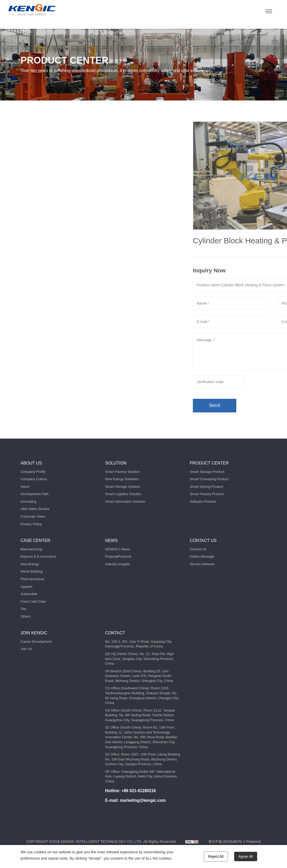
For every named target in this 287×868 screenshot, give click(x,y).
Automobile (29, 594)
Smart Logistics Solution (123, 494)
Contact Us (198, 549)
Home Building (32, 571)
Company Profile (33, 472)
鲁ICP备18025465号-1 (227, 842)
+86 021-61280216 (139, 791)
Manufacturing (31, 549)
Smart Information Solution (125, 502)
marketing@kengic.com (143, 800)
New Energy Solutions (122, 479)
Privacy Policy (31, 524)
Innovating (29, 502)
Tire (24, 609)
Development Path (35, 494)
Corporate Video (33, 516)
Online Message (202, 556)
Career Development (36, 642)
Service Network (202, 564)
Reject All (216, 856)
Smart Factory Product (207, 494)
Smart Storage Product (207, 472)
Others (26, 616)
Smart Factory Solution (122, 472)
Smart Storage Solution (123, 487)
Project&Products (118, 556)
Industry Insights (118, 564)
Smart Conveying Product (209, 479)
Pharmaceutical (32, 579)
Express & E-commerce (39, 556)
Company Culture (34, 479)
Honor (25, 487)
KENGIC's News (118, 549)
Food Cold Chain (33, 601)
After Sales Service (35, 509)
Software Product (203, 502)
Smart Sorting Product (206, 487)
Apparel (27, 587)
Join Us (26, 649)
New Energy (30, 564)
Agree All (246, 856)
